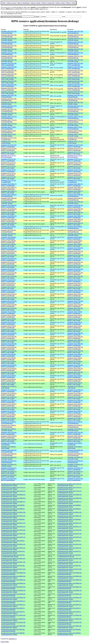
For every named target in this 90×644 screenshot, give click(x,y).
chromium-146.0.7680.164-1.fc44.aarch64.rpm (75, 195)
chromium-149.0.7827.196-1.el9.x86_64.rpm (75, 103)
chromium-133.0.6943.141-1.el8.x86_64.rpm (75, 465)
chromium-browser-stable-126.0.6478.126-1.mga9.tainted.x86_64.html (13, 534)
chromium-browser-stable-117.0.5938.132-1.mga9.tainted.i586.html (13, 616)
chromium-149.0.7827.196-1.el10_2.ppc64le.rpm (75, 89)
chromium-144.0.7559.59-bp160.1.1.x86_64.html (8, 330)
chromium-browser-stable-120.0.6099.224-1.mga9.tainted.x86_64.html (13, 577)
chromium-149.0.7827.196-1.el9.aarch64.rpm (75, 96)
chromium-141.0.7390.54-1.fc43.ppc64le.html (8, 426)
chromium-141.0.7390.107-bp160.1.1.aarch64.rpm (75, 401)
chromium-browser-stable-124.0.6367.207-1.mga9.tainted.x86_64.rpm (69, 559)
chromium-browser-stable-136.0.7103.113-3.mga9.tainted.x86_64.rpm (69, 485)
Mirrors (69, 3)
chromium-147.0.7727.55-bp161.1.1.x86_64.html (8, 167)
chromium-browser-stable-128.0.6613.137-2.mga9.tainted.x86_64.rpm (69, 524)
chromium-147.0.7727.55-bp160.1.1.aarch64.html (8, 171)
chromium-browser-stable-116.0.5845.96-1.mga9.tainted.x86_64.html (13, 634)
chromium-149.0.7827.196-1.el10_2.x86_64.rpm (75, 93)
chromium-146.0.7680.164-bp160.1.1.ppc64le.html (9, 210)
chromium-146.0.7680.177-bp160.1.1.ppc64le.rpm (75, 188)
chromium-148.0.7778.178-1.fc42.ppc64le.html (9, 121)
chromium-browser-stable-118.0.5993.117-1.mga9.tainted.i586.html (13, 602)
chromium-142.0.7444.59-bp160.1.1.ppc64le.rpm (75, 380)
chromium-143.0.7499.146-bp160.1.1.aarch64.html (9, 344)
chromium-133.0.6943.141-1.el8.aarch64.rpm (75, 462)
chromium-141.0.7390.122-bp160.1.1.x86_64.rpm (75, 398)
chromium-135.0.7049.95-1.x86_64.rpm (75, 447)
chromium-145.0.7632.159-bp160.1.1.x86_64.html (9, 256)
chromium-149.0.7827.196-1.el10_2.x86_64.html (9, 93)
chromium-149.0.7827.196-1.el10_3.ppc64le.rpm (75, 71)
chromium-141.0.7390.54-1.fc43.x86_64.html (8, 430)
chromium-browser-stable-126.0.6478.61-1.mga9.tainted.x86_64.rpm (69, 541)
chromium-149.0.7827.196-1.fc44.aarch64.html (9, 43)
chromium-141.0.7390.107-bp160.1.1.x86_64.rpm (75, 408)
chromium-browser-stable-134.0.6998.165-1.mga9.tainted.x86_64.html (13, 499)
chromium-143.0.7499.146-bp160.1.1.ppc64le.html (9, 348)
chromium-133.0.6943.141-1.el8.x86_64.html (9, 465)
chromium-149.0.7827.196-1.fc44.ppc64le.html (9, 46)
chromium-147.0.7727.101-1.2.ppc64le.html (9, 139)
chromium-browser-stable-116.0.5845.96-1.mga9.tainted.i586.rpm (69, 630)
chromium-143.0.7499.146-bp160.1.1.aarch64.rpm (75, 344)
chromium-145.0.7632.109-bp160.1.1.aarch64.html (9, 270)
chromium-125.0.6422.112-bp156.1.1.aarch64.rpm (75, 469)
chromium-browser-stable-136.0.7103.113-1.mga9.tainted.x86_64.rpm (69, 492)
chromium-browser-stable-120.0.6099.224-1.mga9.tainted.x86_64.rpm (69, 577)
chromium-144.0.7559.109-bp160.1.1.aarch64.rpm (75, 302)
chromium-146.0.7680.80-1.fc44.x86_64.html (8, 234)
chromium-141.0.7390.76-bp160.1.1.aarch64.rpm (75, 412)
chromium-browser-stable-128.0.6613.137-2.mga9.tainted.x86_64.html (13, 524)
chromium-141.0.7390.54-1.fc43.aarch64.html (8, 423)
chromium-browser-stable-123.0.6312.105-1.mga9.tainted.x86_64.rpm (69, 570)
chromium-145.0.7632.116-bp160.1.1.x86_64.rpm (75, 266)
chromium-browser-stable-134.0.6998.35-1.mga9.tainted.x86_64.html (13, 510)
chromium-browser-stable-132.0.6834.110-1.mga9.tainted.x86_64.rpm (69, 517)
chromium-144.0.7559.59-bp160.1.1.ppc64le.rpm (75, 327)
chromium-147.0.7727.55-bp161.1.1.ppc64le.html (8, 163)
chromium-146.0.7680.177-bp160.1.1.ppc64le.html (9, 188)
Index (4, 3)
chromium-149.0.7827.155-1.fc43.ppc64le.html (9, 110)
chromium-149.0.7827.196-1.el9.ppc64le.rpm (75, 100)
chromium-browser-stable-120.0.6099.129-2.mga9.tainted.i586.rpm (69, 588)
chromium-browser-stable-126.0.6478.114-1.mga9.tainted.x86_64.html (13, 538)
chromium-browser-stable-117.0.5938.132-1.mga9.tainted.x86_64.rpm (69, 620)
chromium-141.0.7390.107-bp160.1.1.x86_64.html (9, 408)
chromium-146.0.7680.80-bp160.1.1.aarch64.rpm (75, 238)
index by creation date (48, 3)
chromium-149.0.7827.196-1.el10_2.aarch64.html (9, 85)
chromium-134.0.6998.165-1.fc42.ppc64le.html (9, 455)
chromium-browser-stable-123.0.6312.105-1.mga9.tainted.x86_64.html (13, 570)
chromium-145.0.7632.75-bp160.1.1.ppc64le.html (8, 284)
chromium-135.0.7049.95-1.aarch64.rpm (75, 444)
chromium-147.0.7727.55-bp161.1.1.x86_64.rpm (75, 167)
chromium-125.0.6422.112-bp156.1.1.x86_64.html (9, 472)
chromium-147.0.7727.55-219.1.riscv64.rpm (75, 156)
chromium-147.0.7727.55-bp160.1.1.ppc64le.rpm (75, 174)
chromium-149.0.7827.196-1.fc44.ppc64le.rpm (75, 46)
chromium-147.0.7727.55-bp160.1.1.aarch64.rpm (75, 171)
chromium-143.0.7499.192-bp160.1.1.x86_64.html (9, 341)
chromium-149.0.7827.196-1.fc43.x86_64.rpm (75, 61)
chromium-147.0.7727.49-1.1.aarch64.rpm (75, 181)
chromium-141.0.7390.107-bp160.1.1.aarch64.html (9, 401)
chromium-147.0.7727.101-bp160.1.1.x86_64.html (9, 153)
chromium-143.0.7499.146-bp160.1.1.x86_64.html (9, 352)
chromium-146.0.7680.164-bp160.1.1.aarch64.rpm (75, 206)
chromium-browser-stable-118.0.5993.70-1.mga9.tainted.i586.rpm (69, 609)
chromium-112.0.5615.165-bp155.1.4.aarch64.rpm (75, 479)
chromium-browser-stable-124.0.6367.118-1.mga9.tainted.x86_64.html (13, 563)
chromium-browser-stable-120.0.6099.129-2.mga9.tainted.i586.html (13, 588)
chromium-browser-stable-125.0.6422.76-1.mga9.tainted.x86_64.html (13, 552)
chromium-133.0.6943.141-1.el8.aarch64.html (9, 462)
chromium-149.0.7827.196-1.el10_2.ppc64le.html (9, 89)
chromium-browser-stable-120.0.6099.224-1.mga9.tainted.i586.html (13, 573)
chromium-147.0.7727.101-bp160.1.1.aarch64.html (9, 146)
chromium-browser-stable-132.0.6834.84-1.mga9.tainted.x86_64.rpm (69, 520)
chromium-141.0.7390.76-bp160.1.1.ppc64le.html (8, 415)
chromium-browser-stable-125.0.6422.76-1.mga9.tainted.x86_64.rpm (69, 552)
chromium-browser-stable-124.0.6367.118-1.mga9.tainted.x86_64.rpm (69, 563)
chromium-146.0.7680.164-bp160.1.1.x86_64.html (9, 213)
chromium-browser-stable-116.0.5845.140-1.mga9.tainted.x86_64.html (13, 627)
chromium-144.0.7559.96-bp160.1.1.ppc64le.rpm (75, 316)
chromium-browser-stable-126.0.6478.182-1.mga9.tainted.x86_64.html (13, 531)
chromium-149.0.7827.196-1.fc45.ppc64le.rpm (75, 36)
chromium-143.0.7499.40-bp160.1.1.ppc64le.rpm (75, 359)
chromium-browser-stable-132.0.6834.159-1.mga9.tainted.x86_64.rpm (69, 513)
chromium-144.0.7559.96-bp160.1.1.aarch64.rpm (75, 313)
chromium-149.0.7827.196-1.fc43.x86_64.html (9, 61)
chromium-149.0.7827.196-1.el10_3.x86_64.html (9, 78)
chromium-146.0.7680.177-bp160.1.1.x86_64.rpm (75, 192)
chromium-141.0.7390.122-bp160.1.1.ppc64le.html (9, 394)
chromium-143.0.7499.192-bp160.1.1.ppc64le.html (9, 337)
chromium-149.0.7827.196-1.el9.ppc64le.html (9, 100)
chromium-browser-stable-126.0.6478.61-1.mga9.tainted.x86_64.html (13, 541)
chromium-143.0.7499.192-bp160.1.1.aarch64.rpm (75, 334)
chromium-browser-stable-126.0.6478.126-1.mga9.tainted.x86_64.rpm (69, 534)
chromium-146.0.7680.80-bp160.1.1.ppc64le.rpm (75, 242)
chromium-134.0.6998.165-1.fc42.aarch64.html (9, 451)
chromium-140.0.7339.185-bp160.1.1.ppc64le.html (9, 437)
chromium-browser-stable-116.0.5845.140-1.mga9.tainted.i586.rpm (69, 623)
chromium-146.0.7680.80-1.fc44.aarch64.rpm (75, 227)
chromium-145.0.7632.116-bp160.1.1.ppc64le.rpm (75, 263)
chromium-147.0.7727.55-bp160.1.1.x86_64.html (8, 178)
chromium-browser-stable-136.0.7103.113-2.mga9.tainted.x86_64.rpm (69, 488)
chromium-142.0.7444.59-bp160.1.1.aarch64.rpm (75, 376)
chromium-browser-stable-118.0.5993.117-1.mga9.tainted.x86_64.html (13, 605)
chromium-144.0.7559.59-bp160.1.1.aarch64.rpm (75, 323)
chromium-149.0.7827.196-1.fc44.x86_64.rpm (75, 50)
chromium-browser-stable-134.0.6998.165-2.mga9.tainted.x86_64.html (13, 495)
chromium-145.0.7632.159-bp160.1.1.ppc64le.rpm (75, 252)
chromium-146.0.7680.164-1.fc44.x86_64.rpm (75, 203)
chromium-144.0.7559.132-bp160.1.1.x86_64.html (9, 298)
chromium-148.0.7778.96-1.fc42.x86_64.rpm (75, 135)
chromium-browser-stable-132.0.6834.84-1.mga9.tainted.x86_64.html (13, 520)
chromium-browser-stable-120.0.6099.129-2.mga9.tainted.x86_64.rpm (69, 591)
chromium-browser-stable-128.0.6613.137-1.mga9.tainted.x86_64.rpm (69, 527)
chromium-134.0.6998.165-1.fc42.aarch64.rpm (75, 451)
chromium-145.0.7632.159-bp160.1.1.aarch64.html (9, 249)
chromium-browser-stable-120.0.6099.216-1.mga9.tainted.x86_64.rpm (69, 584)
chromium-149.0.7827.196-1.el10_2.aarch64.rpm (75, 85)
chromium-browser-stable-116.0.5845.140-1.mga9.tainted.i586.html (13, 623)
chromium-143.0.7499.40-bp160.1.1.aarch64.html (8, 355)
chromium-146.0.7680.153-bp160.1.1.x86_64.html (9, 224)
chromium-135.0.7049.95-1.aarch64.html (8, 444)
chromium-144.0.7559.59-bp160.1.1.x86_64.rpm (75, 330)
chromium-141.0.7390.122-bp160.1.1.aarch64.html (9, 391)
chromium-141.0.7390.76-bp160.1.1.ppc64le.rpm (75, 415)
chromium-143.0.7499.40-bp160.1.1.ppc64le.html (8, 359)
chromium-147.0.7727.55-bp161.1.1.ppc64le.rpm (75, 163)
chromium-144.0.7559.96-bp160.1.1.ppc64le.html (8, 316)
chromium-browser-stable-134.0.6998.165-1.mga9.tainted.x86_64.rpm (69, 499)
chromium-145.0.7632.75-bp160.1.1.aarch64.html (8, 281)
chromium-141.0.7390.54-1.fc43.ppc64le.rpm (75, 426)
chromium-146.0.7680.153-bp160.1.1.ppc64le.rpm (75, 220)
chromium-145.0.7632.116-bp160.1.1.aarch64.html (9, 259)
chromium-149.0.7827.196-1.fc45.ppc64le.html (9, 36)
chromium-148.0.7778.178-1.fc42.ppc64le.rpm (75, 121)
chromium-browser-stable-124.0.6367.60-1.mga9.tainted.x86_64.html (13, 566)
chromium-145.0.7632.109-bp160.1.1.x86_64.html (9, 277)
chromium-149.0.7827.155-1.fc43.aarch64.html (9, 107)
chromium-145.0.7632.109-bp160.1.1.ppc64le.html (9, 274)
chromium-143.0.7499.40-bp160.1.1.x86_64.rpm (75, 362)
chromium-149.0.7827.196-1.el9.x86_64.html (9, 103)
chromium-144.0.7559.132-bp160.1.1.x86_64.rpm (75, 298)
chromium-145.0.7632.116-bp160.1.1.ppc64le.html (9, 263)
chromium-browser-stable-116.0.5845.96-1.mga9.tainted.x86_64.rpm (69, 634)
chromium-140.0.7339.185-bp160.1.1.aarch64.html (9, 433)
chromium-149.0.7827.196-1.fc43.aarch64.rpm (75, 53)
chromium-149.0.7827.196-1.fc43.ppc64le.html (9, 57)
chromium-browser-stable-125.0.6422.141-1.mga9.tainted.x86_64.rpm (69, 545)
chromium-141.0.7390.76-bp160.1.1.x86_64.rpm (75, 419)
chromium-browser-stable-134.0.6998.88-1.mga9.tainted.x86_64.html (13, 506)
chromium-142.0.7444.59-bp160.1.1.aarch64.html (8, 376)
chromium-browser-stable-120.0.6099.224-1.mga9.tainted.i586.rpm (69, 573)
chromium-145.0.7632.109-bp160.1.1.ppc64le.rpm (75, 274)
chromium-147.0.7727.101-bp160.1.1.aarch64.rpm (75, 146)
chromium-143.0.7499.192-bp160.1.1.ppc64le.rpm (75, 337)
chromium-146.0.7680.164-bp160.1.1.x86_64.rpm (75, 213)
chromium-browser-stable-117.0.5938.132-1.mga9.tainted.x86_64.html (13, 620)
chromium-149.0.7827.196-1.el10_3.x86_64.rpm (75, 78)
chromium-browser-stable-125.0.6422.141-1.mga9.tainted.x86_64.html (13, 545)
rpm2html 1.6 (13, 639)
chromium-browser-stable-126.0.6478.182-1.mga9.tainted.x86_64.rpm (69, 531)
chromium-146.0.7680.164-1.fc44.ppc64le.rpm (75, 199)
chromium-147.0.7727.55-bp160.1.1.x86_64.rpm (75, 178)
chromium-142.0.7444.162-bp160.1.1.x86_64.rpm (75, 373)
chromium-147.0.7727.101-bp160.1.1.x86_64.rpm (75, 153)
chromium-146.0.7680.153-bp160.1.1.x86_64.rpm (75, 224)
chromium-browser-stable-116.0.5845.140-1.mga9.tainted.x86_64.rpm (69, 627)
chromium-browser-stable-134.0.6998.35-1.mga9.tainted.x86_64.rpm (69, 510)
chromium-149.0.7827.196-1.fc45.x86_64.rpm (75, 39)
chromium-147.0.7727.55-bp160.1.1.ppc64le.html (8, 174)
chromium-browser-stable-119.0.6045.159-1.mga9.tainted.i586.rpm (69, 595)
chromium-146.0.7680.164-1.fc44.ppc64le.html (9, 199)
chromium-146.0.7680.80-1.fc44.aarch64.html (8, 227)
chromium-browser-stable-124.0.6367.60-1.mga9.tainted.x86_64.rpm (69, 566)
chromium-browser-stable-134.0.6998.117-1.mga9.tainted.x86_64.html (13, 502)
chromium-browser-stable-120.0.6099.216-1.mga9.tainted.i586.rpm (69, 581)
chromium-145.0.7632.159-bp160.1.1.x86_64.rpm (75, 256)
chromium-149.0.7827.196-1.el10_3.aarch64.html (9, 64)
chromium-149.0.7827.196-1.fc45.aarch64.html (9, 32)
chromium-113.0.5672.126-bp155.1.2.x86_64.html (9, 476)
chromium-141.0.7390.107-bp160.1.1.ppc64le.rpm (75, 405)
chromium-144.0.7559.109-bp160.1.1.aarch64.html (9, 302)
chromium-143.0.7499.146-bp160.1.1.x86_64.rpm (75, 352)
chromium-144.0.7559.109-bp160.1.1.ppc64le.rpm (75, 305)
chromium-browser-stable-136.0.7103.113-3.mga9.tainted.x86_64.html (13, 485)
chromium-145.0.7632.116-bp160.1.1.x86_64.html (9, 266)
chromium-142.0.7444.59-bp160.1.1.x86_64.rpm (75, 384)
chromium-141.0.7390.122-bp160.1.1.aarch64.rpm (75, 391)
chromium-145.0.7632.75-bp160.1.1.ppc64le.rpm (75, 284)
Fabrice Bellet (5, 642)
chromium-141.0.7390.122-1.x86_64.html (9, 387)
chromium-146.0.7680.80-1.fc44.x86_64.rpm (75, 234)
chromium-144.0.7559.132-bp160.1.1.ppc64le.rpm (75, 295)
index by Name (61, 3)
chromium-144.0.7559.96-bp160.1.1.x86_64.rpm (75, 320)
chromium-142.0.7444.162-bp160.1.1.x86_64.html (9, 373)
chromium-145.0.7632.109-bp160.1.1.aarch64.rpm (75, 270)
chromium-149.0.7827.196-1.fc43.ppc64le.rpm (75, 57)
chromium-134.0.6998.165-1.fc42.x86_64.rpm (75, 458)
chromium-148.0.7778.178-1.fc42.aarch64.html (9, 117)
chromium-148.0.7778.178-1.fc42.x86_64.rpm (75, 124)
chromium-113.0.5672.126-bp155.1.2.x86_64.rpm (75, 476)
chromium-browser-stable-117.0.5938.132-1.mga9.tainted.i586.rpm (69, 616)
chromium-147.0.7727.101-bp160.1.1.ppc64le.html (9, 149)
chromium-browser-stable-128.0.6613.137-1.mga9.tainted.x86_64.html (13, 527)
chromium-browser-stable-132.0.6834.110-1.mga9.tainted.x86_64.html (13, 517)
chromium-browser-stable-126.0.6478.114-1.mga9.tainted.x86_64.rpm (69, 538)
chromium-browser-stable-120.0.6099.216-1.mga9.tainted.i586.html (13, 581)
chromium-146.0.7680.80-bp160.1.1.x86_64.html (8, 245)
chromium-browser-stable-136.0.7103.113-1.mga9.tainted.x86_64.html (13, 492)
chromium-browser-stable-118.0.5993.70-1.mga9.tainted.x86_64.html (13, 612)
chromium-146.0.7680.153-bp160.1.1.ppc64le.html (9, 220)
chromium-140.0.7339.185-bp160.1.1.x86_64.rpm (75, 440)
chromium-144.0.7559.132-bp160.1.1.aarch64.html (9, 291)
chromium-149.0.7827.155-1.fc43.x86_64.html (9, 114)
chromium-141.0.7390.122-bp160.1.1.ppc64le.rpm (75, 394)
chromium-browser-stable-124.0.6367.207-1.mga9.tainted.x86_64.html (13, 559)
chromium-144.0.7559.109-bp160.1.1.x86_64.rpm (75, 309)
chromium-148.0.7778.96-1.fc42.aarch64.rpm (75, 128)
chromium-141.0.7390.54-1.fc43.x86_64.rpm (75, 430)
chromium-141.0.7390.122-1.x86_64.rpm (75, 387)
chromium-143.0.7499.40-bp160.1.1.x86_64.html (8, 362)
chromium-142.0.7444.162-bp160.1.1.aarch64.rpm (75, 366)
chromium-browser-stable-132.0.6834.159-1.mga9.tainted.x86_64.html (13, 513)
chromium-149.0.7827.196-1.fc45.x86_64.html (9, 39)
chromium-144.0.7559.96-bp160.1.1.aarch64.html (8, 313)
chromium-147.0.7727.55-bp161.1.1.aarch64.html (8, 160)
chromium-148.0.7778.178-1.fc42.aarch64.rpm (75, 117)
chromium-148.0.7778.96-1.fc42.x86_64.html (8, 135)
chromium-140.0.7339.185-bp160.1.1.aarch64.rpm (75, 433)
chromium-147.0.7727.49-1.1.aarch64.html (8, 181)
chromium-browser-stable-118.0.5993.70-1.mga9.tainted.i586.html (13, 609)
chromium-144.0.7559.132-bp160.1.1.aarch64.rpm (75, 291)
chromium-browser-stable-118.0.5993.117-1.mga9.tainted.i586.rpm (69, 602)
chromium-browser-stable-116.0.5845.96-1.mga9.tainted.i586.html (13, 630)
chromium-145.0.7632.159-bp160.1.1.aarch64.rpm (75, 249)
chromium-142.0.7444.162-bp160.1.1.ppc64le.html (9, 369)
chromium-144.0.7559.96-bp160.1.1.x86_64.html (8, 320)
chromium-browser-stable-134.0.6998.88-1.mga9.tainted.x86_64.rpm (69, 506)
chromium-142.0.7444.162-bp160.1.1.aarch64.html (9, 366)
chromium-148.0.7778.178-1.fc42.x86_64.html (9, 124)
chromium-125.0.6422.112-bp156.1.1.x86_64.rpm (75, 472)
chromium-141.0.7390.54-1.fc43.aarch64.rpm (75, 423)
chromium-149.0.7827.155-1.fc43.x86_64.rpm (75, 114)
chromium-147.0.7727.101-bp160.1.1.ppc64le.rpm (75, 149)
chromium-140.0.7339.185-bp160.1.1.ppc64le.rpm (75, 437)
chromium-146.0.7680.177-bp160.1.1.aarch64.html (9, 185)
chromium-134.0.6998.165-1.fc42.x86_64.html (9, 458)
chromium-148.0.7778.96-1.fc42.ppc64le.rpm (75, 132)
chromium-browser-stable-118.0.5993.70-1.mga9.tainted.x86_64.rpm (69, 612)
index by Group (11, 3)
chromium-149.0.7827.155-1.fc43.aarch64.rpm (75, 107)
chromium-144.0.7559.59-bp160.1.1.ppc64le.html (8, 327)
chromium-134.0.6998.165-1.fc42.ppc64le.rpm (75, 455)
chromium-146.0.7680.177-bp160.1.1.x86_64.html (9, 192)
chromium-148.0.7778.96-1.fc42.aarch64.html (8, 128)
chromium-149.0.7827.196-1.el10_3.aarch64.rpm (75, 64)
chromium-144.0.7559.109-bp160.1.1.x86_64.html (9, 309)
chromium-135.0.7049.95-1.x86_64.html (8, 447)
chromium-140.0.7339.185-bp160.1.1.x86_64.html (9, 440)
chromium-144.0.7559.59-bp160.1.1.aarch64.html (8, 323)
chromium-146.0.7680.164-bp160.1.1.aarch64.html (9, 206)
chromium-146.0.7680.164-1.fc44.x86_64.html (9, 203)
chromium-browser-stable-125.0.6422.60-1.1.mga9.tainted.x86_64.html (13, 556)
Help (74, 3)
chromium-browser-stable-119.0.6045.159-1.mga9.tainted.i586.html (13, 595)
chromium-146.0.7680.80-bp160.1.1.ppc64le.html (8, 242)
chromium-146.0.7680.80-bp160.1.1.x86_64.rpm (75, 245)
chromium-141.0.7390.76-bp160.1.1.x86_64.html (8, 419)
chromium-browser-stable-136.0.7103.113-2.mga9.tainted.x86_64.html (13, 488)
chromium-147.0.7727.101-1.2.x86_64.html (9, 142)
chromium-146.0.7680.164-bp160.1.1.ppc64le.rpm (75, 210)
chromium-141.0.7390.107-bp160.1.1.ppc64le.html (9, 405)
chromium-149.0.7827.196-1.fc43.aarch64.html (9, 53)
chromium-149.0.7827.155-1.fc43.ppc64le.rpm (75, 110)
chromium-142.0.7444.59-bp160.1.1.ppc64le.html (8, 380)
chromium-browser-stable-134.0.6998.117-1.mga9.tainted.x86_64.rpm (69, 502)
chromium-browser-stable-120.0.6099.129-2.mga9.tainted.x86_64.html (13, 591)
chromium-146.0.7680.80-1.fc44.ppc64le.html (8, 231)
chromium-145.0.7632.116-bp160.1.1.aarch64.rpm (75, 259)
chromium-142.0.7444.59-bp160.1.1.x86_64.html (8, 384)
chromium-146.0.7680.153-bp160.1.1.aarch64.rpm (75, 217)
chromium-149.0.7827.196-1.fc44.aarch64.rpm (75, 43)
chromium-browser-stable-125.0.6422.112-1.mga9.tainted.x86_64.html (13, 549)
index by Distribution (23, 3)
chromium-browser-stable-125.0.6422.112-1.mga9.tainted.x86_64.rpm (69, 549)
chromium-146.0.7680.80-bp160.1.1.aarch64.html (8, 238)
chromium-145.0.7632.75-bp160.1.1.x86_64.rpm (75, 288)
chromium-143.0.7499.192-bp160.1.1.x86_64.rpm (75, 341)
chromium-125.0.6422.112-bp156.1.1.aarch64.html (9, 469)
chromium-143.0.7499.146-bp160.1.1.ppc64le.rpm (75, 348)
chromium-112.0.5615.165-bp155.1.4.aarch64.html (9, 479)
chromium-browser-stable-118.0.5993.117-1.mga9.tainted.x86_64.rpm (69, 605)
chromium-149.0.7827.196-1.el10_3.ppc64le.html (9, 71)
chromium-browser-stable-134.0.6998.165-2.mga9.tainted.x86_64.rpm (69, 495)
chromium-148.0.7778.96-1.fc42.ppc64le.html (8, 132)
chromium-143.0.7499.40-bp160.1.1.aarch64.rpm (75, 355)
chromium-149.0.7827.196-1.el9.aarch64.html (9, 96)
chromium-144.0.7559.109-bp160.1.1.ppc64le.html (9, 305)
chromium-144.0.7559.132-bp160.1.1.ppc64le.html (9, 295)
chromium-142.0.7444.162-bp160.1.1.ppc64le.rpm (75, 369)
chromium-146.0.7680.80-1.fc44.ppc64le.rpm (75, 231)
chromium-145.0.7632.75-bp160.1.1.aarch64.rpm (75, 281)
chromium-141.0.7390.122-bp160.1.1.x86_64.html (9, 398)
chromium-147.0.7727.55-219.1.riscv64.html (8, 156)
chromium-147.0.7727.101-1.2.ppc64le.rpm (75, 139)
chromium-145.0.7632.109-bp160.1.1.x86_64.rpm (75, 277)
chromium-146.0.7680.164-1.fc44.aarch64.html (9, 195)
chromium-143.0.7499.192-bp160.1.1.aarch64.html (9, 334)
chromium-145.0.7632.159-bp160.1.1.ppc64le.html (9, 252)
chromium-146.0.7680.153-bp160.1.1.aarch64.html (9, 217)
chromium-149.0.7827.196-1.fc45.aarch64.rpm (75, 32)
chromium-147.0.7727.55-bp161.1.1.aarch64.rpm (75, 160)
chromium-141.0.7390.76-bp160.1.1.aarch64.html (8, 412)
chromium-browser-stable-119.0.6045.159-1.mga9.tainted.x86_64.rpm (69, 598)
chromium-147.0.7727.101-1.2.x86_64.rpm (75, 142)
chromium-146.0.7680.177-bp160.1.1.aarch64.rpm (75, 185)
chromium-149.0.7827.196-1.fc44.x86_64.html (9, 50)
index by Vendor (36, 3)
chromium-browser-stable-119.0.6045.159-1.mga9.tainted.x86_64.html (13, 598)
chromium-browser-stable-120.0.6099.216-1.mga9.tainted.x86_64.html (13, 584)
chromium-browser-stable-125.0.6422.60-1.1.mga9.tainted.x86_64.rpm (69, 556)
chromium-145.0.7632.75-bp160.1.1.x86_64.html (8, 288)
